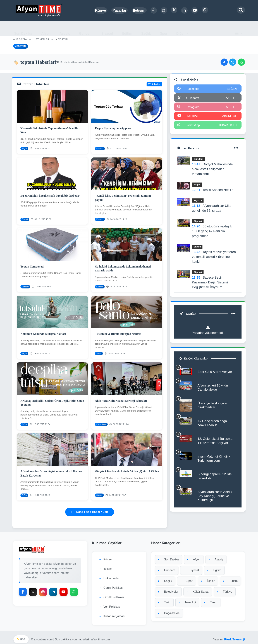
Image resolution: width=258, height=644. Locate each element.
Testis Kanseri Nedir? (213, 191)
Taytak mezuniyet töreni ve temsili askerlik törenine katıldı (215, 258)
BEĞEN (231, 89)
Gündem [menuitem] (86, 28)
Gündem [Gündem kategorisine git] (167, 566)
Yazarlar (120, 10)
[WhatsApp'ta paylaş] (241, 62)
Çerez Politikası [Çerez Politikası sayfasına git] (114, 584)
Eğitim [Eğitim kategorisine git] (214, 566)
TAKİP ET (230, 98)
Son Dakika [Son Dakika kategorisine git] (169, 556)
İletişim (139, 10)
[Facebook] (154, 10)
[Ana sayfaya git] (50, 546)
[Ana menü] (239, 28)
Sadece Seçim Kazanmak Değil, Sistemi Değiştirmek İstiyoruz (210, 283)
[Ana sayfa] (39, 10)
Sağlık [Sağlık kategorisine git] (165, 577)
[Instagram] (164, 10)
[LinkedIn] (184, 10)
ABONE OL (229, 116)
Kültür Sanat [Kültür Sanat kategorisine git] (198, 588)
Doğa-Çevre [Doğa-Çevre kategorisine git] (169, 609)
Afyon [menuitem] (46, 28)
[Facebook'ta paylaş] (224, 62)
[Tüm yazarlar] (233, 315)
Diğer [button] (181, 28)
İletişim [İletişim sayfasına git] (108, 565)
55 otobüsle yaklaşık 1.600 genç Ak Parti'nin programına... (212, 232)
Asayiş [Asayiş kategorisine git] (216, 556)
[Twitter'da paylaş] (233, 62)
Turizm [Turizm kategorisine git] (230, 577)
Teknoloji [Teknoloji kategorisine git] (187, 599)
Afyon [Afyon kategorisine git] (194, 556)
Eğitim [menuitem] (127, 28)
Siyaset (198, 201)
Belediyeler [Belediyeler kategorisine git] (168, 588)
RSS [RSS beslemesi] (21, 636)
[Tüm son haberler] (236, 149)
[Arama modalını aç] (241, 10)
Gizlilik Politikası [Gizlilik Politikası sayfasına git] (114, 593)
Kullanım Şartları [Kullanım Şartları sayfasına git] (114, 612)
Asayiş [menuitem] (65, 28)
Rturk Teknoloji (234, 635)
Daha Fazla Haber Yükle (89, 508)
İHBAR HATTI (228, 126)
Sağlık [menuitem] (146, 28)
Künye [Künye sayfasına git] (108, 556)
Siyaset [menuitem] (107, 28)
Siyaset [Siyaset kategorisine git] (191, 566)
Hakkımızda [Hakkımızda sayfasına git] (111, 574)
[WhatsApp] (205, 10)
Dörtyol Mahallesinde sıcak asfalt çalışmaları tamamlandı (213, 170)
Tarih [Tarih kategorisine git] (164, 599)
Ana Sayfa (20, 39)
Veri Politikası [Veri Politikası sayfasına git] (112, 603)
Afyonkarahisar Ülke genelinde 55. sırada (212, 209)
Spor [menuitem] (164, 28)
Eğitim (198, 248)
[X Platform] (174, 10)
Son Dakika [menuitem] (23, 28)
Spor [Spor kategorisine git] (187, 577)
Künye (101, 10)
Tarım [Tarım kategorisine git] (211, 599)
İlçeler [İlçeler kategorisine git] (208, 577)
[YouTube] (195, 10)
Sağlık (197, 185)
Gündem (199, 160)
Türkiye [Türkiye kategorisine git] (225, 588)
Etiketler (42, 39)
